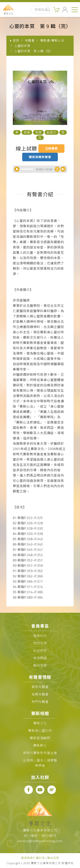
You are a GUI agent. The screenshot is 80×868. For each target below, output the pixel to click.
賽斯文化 (40, 723)
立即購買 (51, 148)
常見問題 (40, 658)
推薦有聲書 (40, 694)
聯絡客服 (40, 665)
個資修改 (40, 636)
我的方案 (40, 643)
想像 (38, 132)
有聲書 (30, 40)
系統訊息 (40, 651)
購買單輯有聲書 (40, 157)
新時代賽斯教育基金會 (40, 753)
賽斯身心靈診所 (40, 731)
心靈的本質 (22, 46)
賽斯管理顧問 (40, 738)
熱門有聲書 (40, 702)
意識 (27, 132)
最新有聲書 (40, 687)
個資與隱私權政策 (33, 858)
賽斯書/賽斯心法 (52, 40)
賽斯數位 (40, 745)
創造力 (52, 132)
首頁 (16, 40)
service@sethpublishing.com (40, 841)
